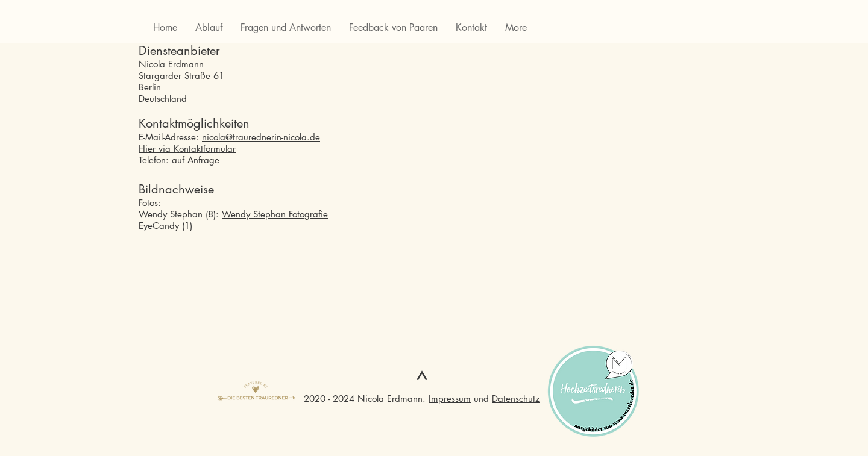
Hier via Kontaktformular (187, 148)
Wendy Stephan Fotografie (275, 214)
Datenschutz (516, 398)
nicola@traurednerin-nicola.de (261, 137)
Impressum (450, 398)
